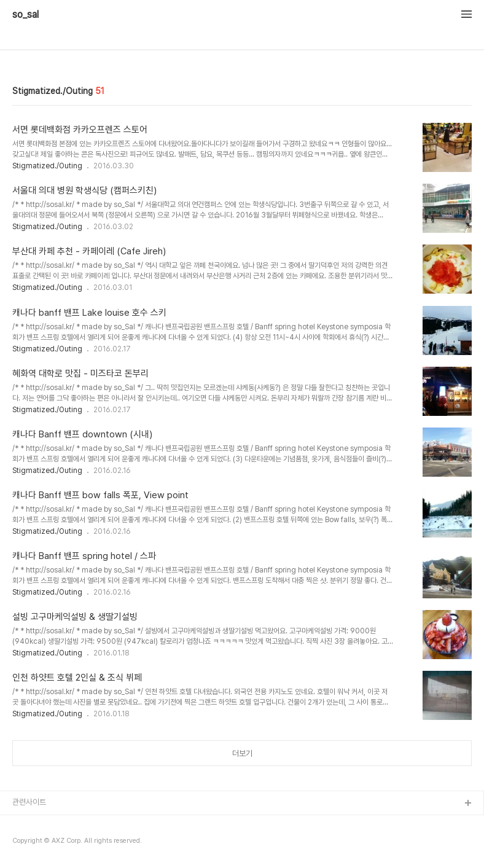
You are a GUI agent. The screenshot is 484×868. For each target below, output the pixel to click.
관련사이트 (29, 802)
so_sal (30, 15)
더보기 (242, 753)
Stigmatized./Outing (47, 166)
